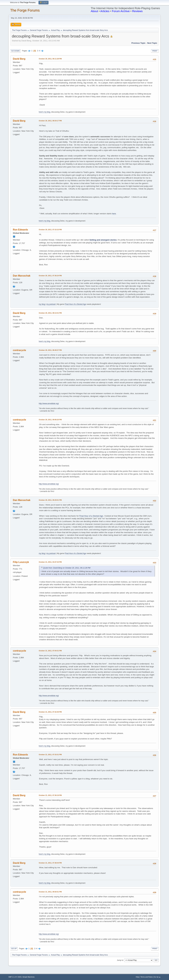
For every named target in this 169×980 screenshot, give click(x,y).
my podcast (51, 304)
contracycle (19, 350)
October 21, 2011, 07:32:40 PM (50, 712)
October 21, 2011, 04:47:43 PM (50, 562)
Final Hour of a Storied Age (75, 304)
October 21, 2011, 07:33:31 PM (50, 755)
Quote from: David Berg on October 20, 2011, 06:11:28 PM (67, 568)
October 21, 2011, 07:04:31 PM (50, 651)
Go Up (14, 949)
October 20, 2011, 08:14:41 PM (50, 313)
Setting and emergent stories (103, 240)
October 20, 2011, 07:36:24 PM (50, 276)
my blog (42, 304)
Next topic (152, 43)
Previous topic (138, 43)
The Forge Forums (25, 10)
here (114, 214)
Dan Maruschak (22, 276)
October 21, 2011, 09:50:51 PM (50, 892)
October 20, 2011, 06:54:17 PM (50, 121)
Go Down (15, 51)
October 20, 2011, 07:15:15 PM (50, 230)
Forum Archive (121, 11)
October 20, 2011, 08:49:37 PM (50, 350)
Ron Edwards (20, 230)
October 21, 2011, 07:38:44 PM (50, 863)
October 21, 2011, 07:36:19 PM (50, 795)
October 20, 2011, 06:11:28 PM (50, 59)
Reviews (137, 11)
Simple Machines (28, 977)
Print (155, 51)
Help (137, 977)
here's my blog (45, 112)
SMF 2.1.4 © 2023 (15, 977)
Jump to (120, 960)
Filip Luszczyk (21, 562)
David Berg (19, 59)
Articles (105, 11)
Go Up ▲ (157, 977)
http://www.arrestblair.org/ (49, 404)
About (94, 11)
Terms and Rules (146, 977)
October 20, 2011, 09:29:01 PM (50, 500)
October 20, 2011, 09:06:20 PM (50, 420)
